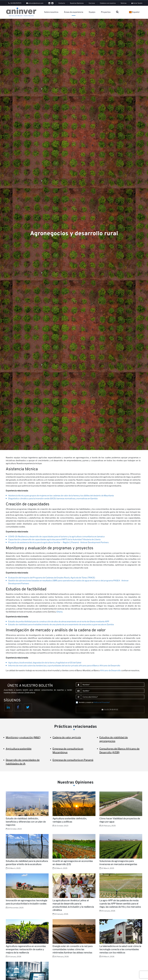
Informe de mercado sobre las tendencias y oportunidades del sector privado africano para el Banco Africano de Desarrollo (64, 666)
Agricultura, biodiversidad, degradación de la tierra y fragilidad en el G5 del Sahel (45, 663)
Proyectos (106, 12)
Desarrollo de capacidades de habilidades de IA (23, 762)
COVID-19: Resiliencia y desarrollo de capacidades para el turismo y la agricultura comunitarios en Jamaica (56, 537)
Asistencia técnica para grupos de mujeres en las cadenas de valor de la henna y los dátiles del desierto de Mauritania (61, 496)
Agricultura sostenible (19, 749)
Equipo (92, 12)
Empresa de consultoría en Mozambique (68, 751)
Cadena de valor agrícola (67, 737)
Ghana (60, 612)
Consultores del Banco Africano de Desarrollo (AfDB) (119, 751)
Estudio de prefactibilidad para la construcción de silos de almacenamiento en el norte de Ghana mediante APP (59, 622)
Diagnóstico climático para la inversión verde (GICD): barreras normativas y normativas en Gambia (53, 499)
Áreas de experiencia (74, 12)
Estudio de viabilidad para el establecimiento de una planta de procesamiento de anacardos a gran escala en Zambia (61, 624)
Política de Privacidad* (102, 702)
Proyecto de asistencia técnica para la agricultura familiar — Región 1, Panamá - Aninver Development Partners (58, 542)
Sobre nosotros (51, 12)
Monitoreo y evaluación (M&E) (23, 737)
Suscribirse (110, 709)
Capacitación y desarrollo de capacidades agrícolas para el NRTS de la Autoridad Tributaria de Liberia (54, 539)
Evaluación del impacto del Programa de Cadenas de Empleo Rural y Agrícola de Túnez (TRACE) (52, 578)
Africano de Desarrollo (110, 670)
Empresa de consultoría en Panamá (73, 760)
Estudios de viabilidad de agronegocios (114, 739)
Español (134, 12)
